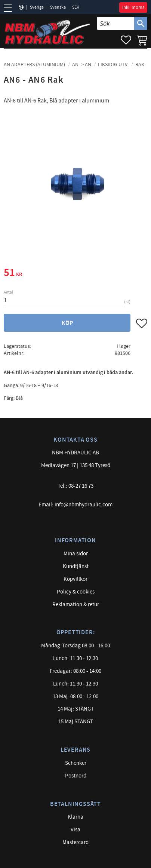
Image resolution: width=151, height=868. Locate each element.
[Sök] (141, 23)
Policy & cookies (76, 592)
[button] (10, 8)
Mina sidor (76, 554)
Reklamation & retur (76, 605)
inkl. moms (133, 7)
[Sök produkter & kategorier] (115, 23)
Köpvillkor (75, 579)
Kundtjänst (76, 566)
